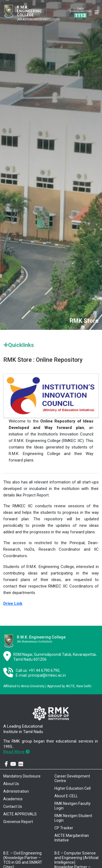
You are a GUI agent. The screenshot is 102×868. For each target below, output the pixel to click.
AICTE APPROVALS (20, 814)
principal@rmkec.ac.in (47, 675)
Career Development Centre (72, 778)
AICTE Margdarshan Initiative (72, 838)
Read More (16, 752)
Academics (13, 799)
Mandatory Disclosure (22, 776)
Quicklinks (19, 345)
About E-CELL (66, 796)
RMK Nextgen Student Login (73, 818)
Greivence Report (18, 822)
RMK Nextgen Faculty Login (72, 806)
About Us (11, 784)
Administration (16, 791)
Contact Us (13, 806)
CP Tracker (64, 828)
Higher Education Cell (72, 788)
